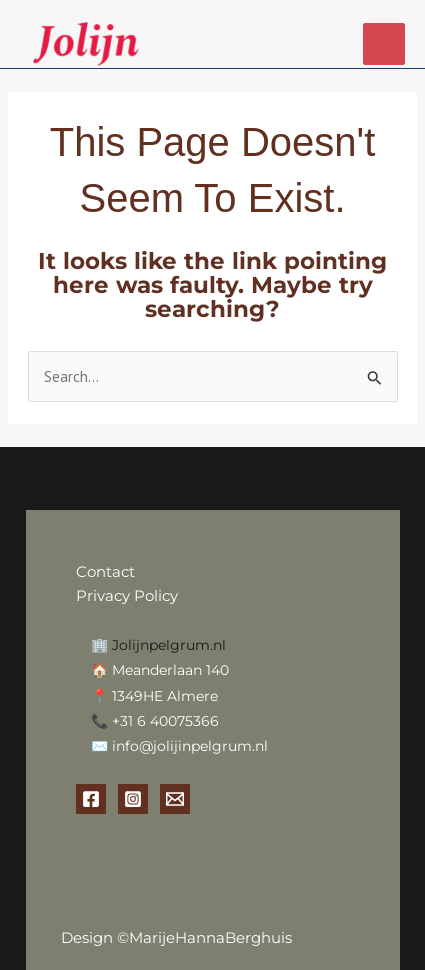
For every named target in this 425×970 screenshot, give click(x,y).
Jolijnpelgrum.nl (169, 645)
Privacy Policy (127, 595)
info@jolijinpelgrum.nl (190, 746)
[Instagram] (133, 799)
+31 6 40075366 (165, 721)
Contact (107, 571)
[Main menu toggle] (384, 44)
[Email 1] (175, 799)
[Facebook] (91, 799)
